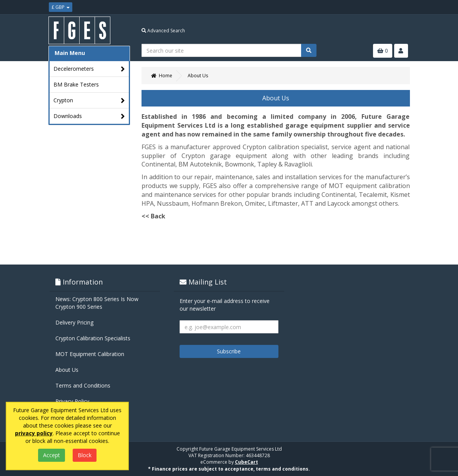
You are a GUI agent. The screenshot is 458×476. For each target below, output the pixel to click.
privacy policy (34, 433)
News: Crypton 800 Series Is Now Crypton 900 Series (97, 303)
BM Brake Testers (76, 84)
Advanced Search (163, 31)
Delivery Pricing (74, 322)
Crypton (89, 101)
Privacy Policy (72, 401)
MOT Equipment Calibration (90, 354)
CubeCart (246, 462)
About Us (67, 370)
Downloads (89, 116)
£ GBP (61, 7)
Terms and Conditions (83, 385)
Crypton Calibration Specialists (93, 338)
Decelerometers (89, 69)
